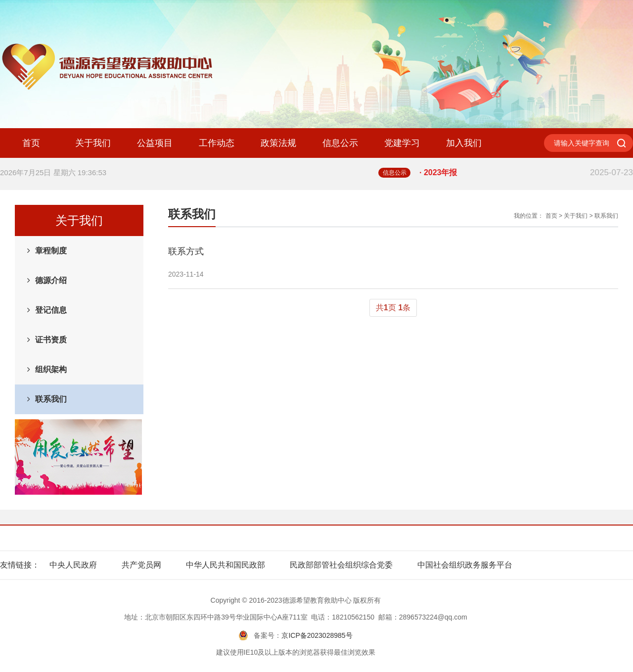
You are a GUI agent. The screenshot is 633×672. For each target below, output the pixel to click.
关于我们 (93, 143)
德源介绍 (51, 280)
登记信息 (51, 310)
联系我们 (51, 399)
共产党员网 (141, 565)
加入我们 (464, 143)
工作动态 (217, 143)
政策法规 (278, 143)
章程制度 (51, 251)
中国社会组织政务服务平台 (465, 565)
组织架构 (51, 369)
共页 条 (393, 308)
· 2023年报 (526, 173)
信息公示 (340, 143)
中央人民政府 (73, 565)
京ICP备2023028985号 (317, 635)
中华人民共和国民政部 (226, 565)
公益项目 (155, 143)
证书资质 (51, 340)
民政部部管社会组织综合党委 (341, 565)
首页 (31, 143)
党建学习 (402, 143)
